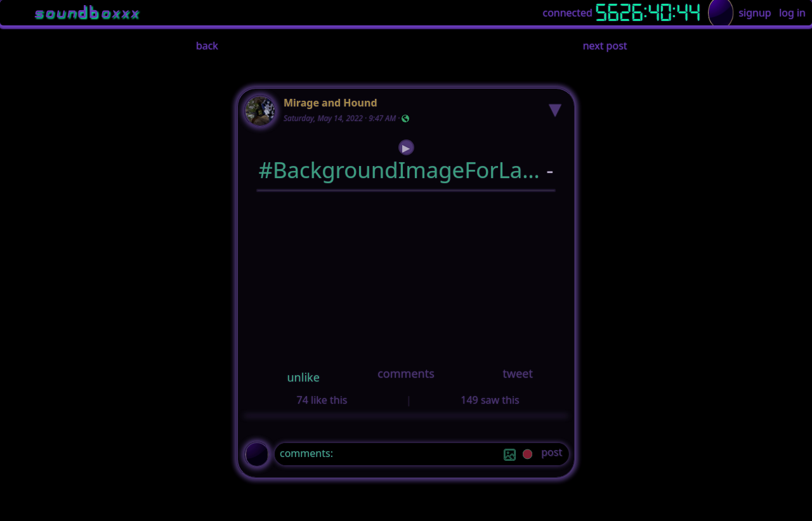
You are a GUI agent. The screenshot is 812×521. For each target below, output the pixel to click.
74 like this (322, 400)
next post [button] (605, 46)
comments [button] (406, 373)
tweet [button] (517, 373)
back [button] (207, 46)
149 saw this (490, 400)
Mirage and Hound (331, 103)
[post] (552, 454)
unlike (304, 377)
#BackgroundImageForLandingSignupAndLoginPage (400, 170)
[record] (527, 455)
